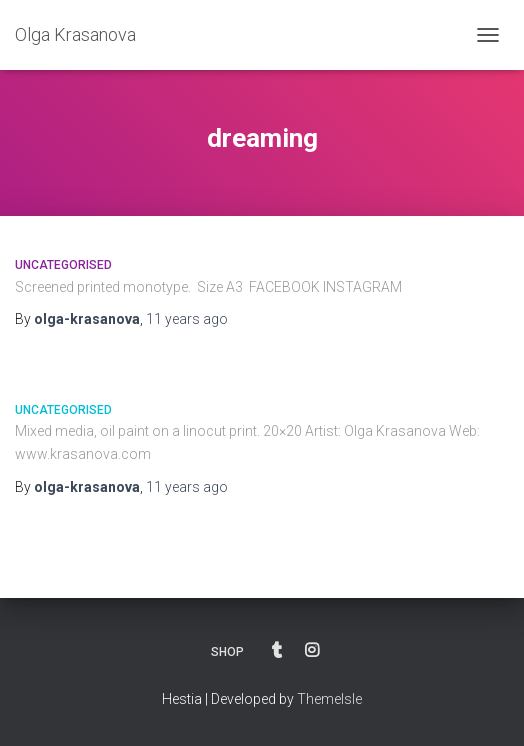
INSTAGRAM (312, 651)
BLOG (277, 651)
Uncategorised (63, 265)
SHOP (227, 652)
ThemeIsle (329, 699)
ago (187, 319)
